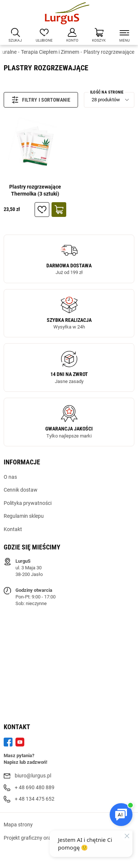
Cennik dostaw (21, 490)
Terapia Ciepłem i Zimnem (50, 52)
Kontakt (13, 529)
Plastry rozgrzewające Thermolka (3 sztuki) (35, 190)
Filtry (24, 100)
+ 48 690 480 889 (35, 787)
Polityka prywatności (28, 503)
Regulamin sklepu (24, 516)
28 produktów (106, 100)
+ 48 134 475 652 (35, 799)
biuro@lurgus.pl (33, 776)
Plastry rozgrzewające (109, 52)
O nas (10, 477)
